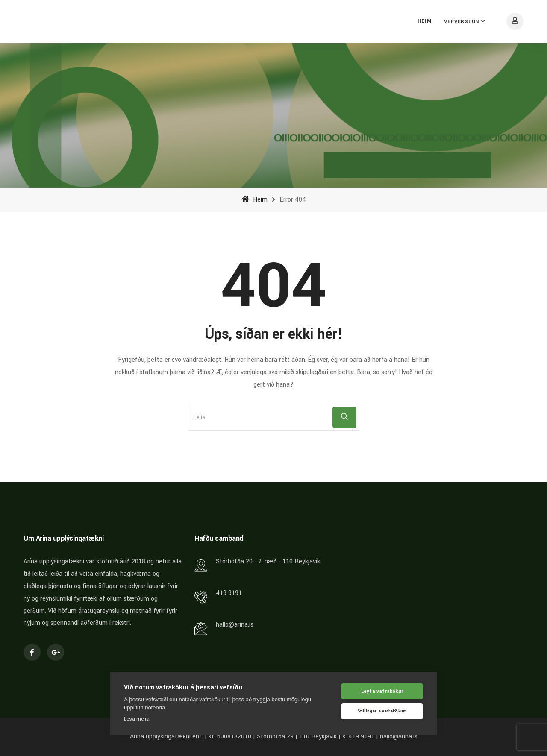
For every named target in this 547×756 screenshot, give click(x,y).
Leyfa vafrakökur (382, 692)
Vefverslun (462, 22)
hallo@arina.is (235, 625)
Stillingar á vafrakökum (382, 712)
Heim (424, 21)
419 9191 (229, 593)
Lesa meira (137, 719)
